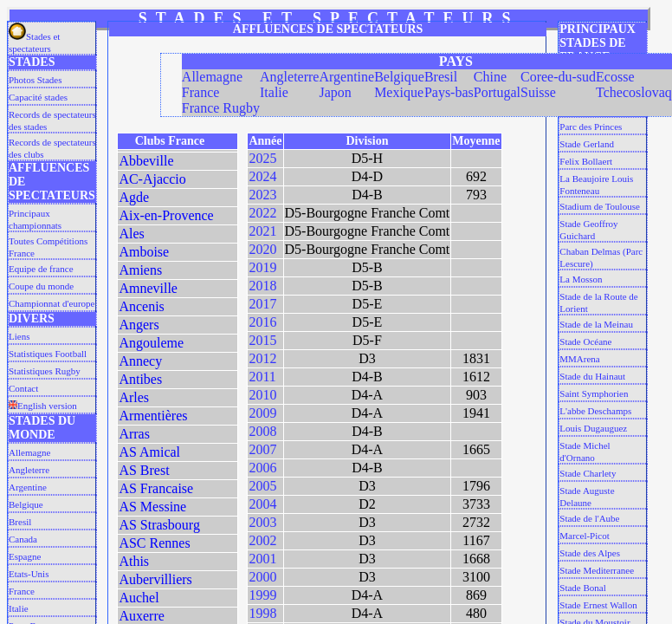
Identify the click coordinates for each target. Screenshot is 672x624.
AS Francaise (156, 488)
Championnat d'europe (52, 303)
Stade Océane (585, 341)
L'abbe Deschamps (595, 411)
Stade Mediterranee (597, 570)
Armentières (153, 416)
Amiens (140, 270)
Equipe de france (41, 269)
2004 (262, 504)
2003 (262, 522)
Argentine (28, 487)
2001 (262, 559)
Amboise (144, 252)
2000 (262, 577)
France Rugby (221, 108)
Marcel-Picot (584, 536)
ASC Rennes (154, 543)
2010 (262, 395)
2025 (262, 158)
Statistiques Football (48, 354)
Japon (335, 92)
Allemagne (29, 452)
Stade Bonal (582, 588)
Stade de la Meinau (596, 324)
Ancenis (141, 306)
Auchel (139, 598)
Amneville (148, 288)
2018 (262, 286)
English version (43, 406)
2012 (262, 358)
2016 (262, 322)
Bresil (20, 522)
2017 (262, 304)
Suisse (538, 92)
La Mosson (581, 279)
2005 (262, 486)
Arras (134, 434)
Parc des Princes (591, 127)
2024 (262, 176)
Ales (131, 234)
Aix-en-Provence (166, 215)
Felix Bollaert (586, 161)
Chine (490, 77)
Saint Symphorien (594, 393)
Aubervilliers (155, 579)
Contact (23, 388)
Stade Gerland (587, 144)
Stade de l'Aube (589, 518)
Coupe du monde (41, 286)
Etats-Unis (29, 574)
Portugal (497, 92)
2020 (262, 249)
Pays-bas (449, 92)
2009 (262, 413)
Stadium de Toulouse (600, 206)
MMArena (579, 359)
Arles (134, 397)
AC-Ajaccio (152, 179)
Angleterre (29, 470)
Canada (23, 539)
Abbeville (146, 161)
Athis (134, 561)
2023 (262, 195)
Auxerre (141, 616)
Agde (134, 197)
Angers (139, 325)
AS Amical (149, 452)
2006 (262, 468)
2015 (262, 340)
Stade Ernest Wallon (598, 605)
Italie (19, 608)
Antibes (140, 379)
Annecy (140, 361)
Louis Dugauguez (593, 428)
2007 (262, 449)
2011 (262, 377)
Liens (19, 336)
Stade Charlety (588, 473)
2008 (262, 431)
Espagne (25, 556)
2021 (262, 231)
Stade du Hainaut (592, 376)
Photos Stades (35, 80)
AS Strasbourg (159, 525)
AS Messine (152, 507)
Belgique (26, 504)
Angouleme (151, 343)
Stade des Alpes (590, 553)
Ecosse (615, 77)
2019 (262, 267)
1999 (262, 595)
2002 (262, 540)
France (22, 591)
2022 (262, 213)
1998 (262, 613)
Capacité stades (38, 97)
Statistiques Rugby (45, 371)
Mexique (399, 92)
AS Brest (144, 470)
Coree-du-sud (558, 77)
